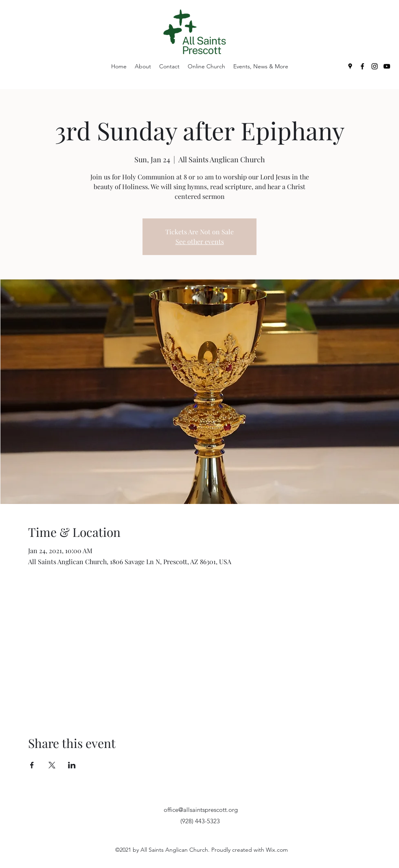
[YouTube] (387, 66)
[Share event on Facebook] (32, 765)
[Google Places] (350, 66)
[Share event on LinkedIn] (72, 765)
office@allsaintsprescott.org (201, 810)
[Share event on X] (52, 765)
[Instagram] (375, 66)
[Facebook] (362, 66)
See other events (200, 241)
